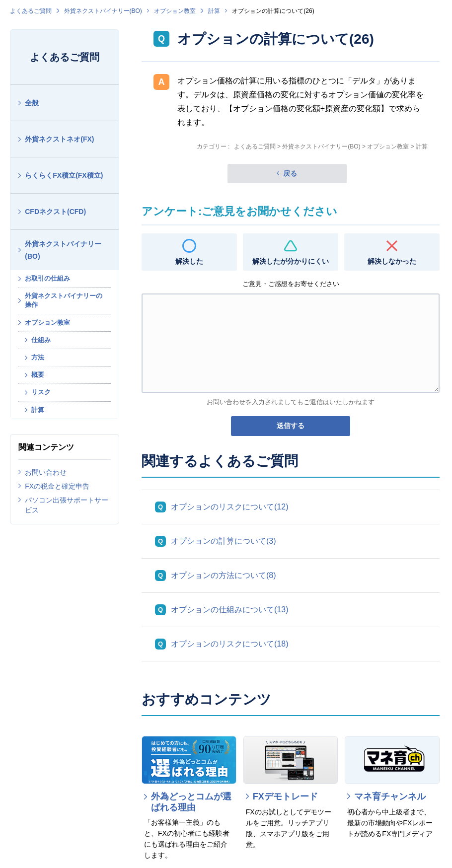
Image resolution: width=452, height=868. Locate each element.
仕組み (41, 340)
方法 (38, 357)
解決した (189, 261)
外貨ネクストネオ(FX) (59, 139)
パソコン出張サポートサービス (67, 505)
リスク (41, 392)
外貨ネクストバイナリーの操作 (64, 300)
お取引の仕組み (47, 278)
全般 (32, 103)
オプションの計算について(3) (224, 541)
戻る (290, 173)
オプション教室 (175, 11)
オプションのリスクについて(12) (229, 507)
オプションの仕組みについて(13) (229, 610)
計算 (214, 11)
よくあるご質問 (31, 11)
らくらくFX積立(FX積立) (64, 175)
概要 (38, 375)
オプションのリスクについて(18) (229, 644)
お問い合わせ (46, 472)
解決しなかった (392, 261)
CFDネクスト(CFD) (55, 212)
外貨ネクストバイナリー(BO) (103, 11)
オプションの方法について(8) (224, 575)
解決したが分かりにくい (291, 261)
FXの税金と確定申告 (57, 486)
